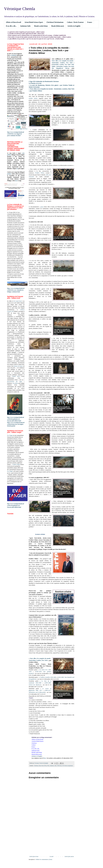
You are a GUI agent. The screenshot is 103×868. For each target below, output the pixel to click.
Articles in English (74, 26)
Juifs (55, 766)
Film (48, 766)
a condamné (13, 55)
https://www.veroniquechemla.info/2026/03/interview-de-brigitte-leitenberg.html (16, 424)
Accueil (51, 856)
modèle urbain (33, 98)
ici (17, 169)
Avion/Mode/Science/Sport (34, 22)
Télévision (59, 766)
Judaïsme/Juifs (25, 26)
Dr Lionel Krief (18, 301)
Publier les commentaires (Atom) (44, 859)
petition (9, 174)
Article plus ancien (69, 856)
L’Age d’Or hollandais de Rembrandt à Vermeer (44, 81)
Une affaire (15, 383)
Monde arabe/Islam (41, 26)
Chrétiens (36, 766)
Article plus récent (34, 856)
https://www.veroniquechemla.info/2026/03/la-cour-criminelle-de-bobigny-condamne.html (16, 290)
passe (42, 207)
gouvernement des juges (15, 382)
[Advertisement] (51, 839)
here (16, 181)
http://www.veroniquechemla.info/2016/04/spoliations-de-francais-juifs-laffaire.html (16, 419)
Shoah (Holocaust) (58, 26)
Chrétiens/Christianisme (55, 22)
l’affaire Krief (16, 376)
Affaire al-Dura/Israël (13, 22)
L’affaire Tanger (16, 464)
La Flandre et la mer (35, 83)
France (90, 22)
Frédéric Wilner (40, 173)
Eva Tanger (10, 435)
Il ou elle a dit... (11, 26)
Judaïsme (52, 766)
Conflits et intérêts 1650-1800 (48, 677)
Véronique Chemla (20, 9)
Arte (45, 758)
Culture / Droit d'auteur (75, 22)
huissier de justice (18, 366)
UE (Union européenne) (68, 766)
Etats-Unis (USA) (43, 766)
